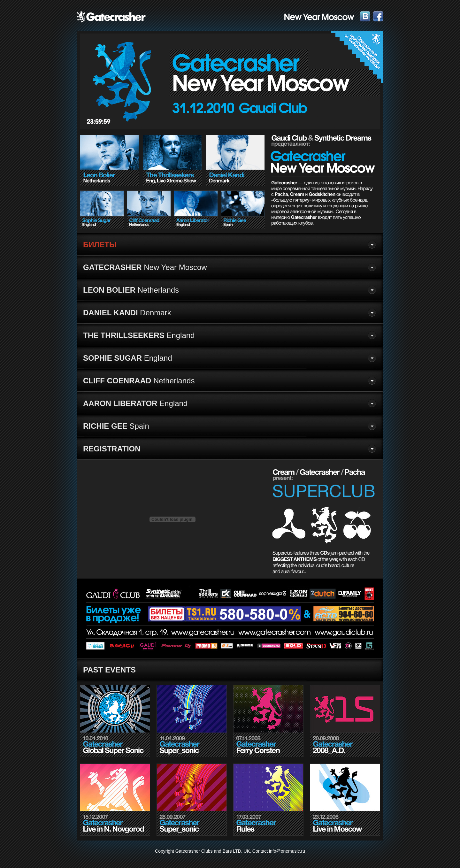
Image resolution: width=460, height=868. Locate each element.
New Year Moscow (145, 267)
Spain (116, 426)
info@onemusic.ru (287, 851)
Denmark (127, 313)
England (139, 335)
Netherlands (131, 290)
